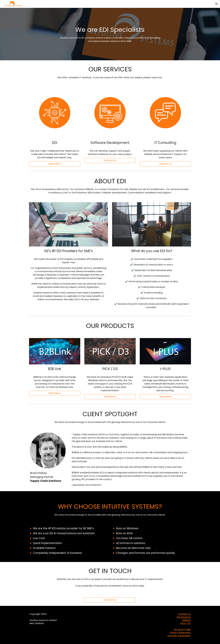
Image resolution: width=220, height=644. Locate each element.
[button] (217, 4)
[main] (110, 34)
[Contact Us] (110, 600)
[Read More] (55, 164)
